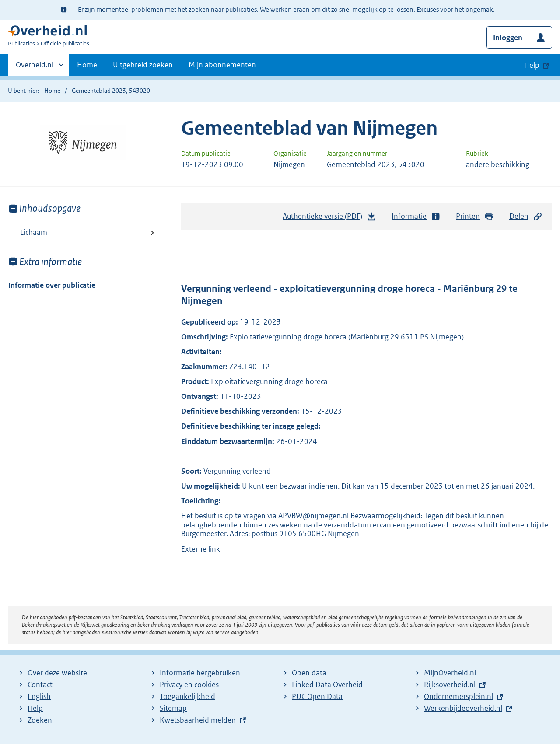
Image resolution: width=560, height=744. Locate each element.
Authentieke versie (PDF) (329, 218)
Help (35, 708)
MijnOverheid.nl (450, 673)
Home (87, 65)
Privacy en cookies (189, 685)
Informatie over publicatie (52, 285)
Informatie (416, 216)
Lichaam (34, 232)
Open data (309, 673)
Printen (475, 216)
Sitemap (173, 708)
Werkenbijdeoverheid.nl (463, 708)
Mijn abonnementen (222, 65)
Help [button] (532, 65)
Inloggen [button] (508, 38)
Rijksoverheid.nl (450, 685)
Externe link (201, 549)
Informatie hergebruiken (200, 673)
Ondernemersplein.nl (458, 696)
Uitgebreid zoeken (143, 65)
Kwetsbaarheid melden (198, 720)
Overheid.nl (35, 67)
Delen (526, 216)
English (39, 696)
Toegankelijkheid (187, 696)
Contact (40, 685)
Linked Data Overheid (327, 685)
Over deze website (57, 673)
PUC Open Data (317, 696)
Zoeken (40, 720)
